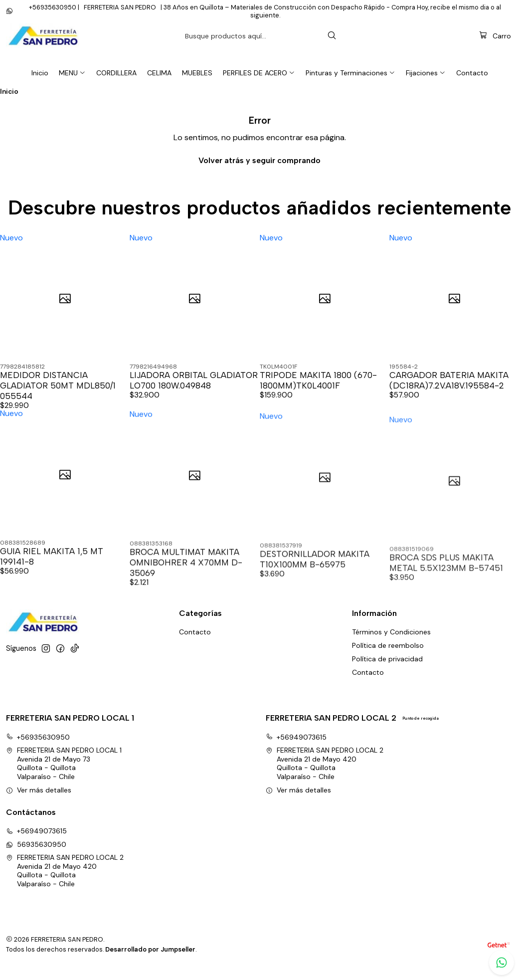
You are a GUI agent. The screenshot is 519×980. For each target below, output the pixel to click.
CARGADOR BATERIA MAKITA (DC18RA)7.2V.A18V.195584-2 (449, 392)
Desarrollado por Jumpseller (150, 960)
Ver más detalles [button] (39, 801)
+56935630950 (38, 748)
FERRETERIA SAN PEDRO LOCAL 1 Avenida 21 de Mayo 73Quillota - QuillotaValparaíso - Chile (64, 775)
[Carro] (495, 47)
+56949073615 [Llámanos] (36, 842)
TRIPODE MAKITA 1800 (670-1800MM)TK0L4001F (318, 392)
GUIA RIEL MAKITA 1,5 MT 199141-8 (52, 614)
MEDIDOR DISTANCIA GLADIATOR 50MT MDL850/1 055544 (58, 397)
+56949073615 (296, 748)
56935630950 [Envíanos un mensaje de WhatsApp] (36, 855)
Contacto (368, 683)
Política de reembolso (388, 656)
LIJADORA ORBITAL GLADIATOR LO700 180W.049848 (194, 392)
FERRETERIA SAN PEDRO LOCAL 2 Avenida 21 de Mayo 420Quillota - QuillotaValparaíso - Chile (325, 775)
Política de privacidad (387, 670)
